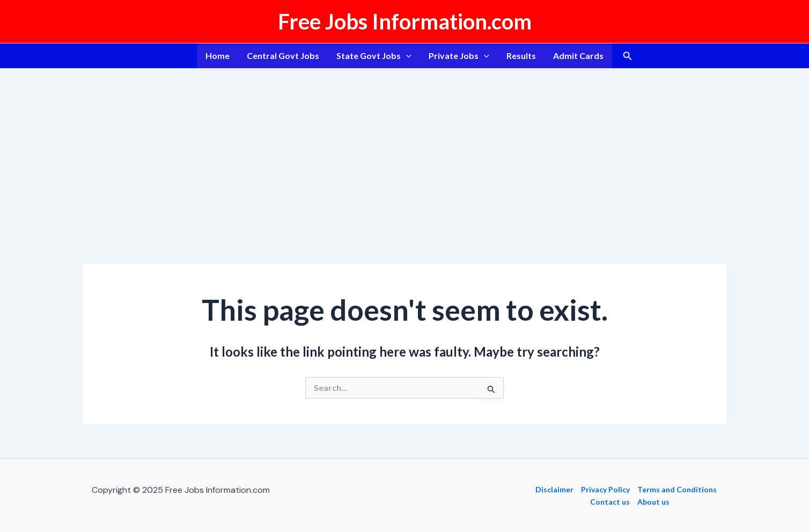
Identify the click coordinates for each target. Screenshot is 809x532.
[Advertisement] (404, 149)
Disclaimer (554, 489)
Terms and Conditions (677, 489)
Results (521, 56)
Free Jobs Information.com (405, 21)
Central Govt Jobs (283, 56)
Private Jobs (459, 56)
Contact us (610, 502)
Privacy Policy (605, 489)
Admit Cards (578, 56)
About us (653, 502)
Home (218, 56)
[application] (406, 56)
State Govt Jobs (374, 56)
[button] (628, 56)
